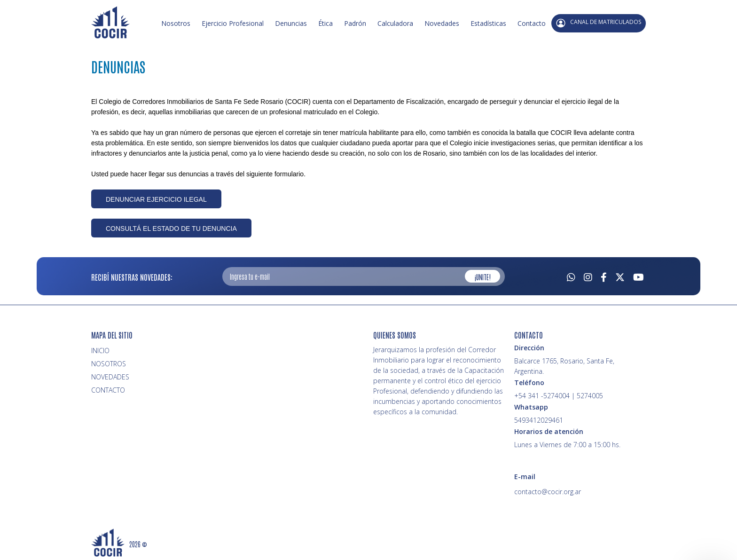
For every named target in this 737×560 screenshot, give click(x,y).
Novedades (442, 23)
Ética (325, 23)
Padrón (355, 23)
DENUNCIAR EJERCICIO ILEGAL (156, 199)
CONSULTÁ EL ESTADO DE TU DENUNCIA (171, 229)
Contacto (532, 23)
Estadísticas (488, 23)
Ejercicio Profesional (233, 23)
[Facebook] (604, 276)
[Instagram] (588, 276)
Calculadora (395, 23)
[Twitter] (620, 276)
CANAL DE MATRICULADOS (599, 23)
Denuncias (291, 23)
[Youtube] (639, 276)
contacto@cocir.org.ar (548, 492)
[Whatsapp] (571, 276)
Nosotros (176, 23)
